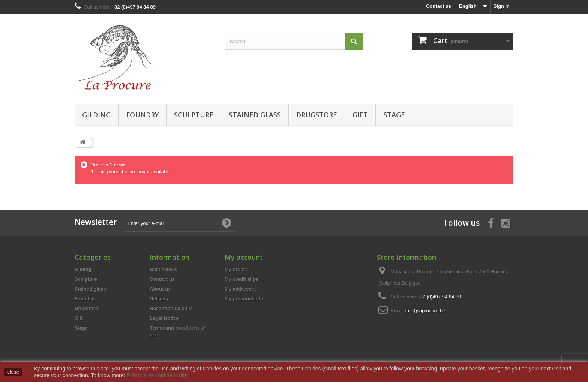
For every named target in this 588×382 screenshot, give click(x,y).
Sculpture (194, 115)
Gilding (96, 115)
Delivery (159, 299)
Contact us (439, 6)
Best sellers (163, 269)
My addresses (241, 289)
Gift (360, 115)
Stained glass (255, 115)
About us (160, 289)
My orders (236, 269)
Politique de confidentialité (157, 375)
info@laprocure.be (425, 311)
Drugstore (317, 115)
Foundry (142, 115)
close (13, 372)
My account (244, 257)
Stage (394, 115)
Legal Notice (164, 318)
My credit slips (241, 279)
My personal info (244, 299)
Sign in (502, 6)
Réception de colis (171, 308)
